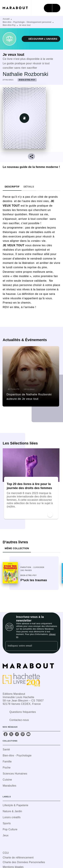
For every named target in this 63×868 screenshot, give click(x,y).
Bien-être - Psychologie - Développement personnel (27, 22)
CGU (6, 853)
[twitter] (11, 734)
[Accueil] (17, 8)
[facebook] (6, 734)
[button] (41, 39)
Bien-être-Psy (9, 25)
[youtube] (28, 734)
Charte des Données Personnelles (24, 862)
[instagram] (17, 734)
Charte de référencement (18, 858)
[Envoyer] (54, 646)
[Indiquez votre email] (27, 646)
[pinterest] (23, 734)
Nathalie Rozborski (25, 74)
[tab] (12, 187)
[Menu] (52, 8)
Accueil (6, 19)
